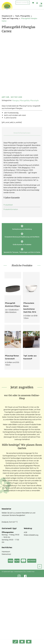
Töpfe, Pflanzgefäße (23, 16)
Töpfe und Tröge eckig (10, 18)
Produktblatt (8, 205)
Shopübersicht (7, 16)
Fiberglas (16, 101)
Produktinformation (11, 209)
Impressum (6, 552)
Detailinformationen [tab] (22, 133)
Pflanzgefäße (24, 101)
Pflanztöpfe (34, 101)
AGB (25, 532)
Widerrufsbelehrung (31, 535)
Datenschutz (6, 554)
